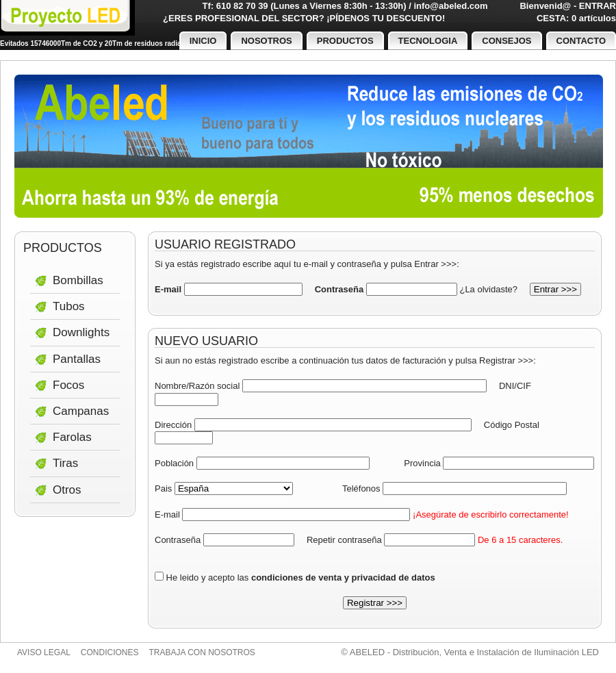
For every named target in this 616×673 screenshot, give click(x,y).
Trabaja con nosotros (202, 652)
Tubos (69, 306)
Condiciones (110, 652)
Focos (68, 385)
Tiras (65, 463)
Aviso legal (44, 652)
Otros (67, 490)
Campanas (81, 411)
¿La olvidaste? (488, 289)
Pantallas (77, 359)
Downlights (81, 332)
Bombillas (78, 280)
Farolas (72, 437)
